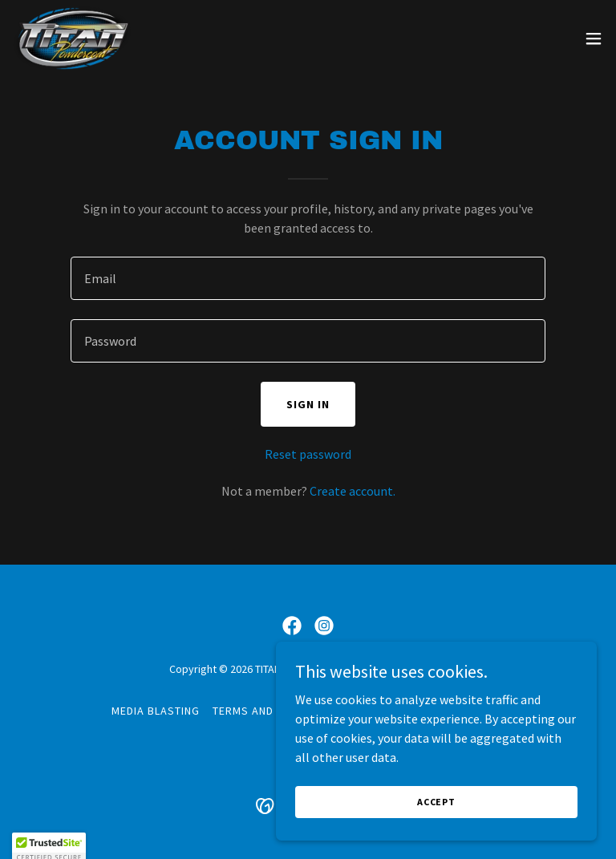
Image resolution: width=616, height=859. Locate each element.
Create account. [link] (353, 491)
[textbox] (308, 278)
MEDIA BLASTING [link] (156, 711)
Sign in (308, 404)
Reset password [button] (308, 454)
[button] (594, 38)
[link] (72, 38)
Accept (436, 802)
